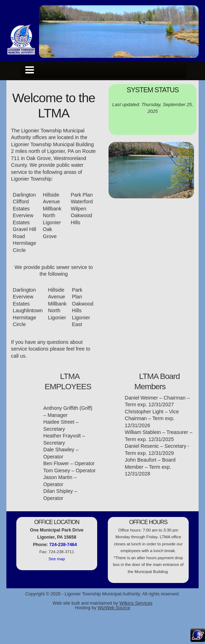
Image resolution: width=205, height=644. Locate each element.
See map (57, 559)
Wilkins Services (136, 603)
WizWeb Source (114, 608)
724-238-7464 (63, 545)
